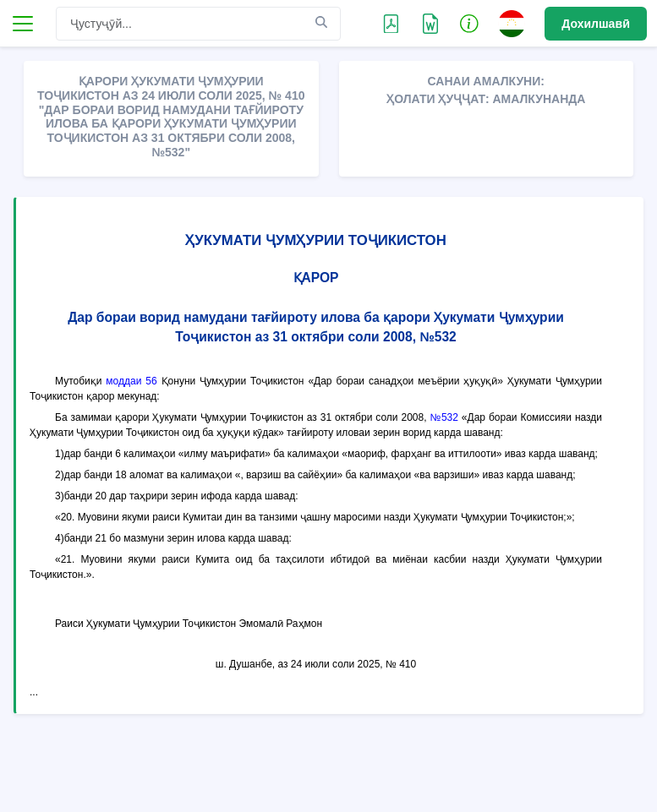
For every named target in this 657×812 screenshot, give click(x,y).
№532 (444, 417)
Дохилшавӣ (596, 24)
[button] (469, 23)
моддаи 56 (131, 381)
